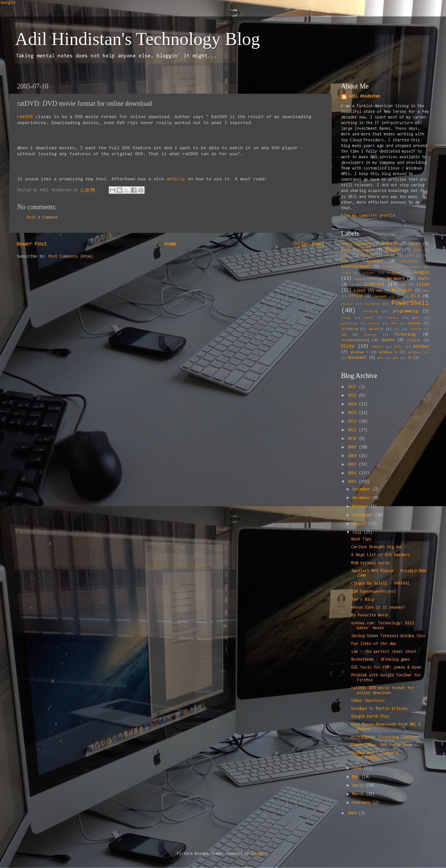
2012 (353, 422)
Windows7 (358, 358)
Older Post (309, 244)
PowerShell (410, 303)
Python (393, 318)
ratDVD (25, 117)
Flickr (369, 273)
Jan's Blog (362, 600)
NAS (426, 291)
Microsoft (402, 291)
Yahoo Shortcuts (368, 701)
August (360, 524)
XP (410, 358)
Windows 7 (360, 352)
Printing (370, 312)
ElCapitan (410, 261)
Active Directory (356, 244)
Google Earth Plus (370, 717)
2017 (353, 387)
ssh (344, 335)
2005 (353, 482)
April (359, 786)
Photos (347, 304)
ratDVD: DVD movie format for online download (383, 691)
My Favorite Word (369, 615)
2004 (353, 813)
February (362, 803)
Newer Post (32, 244)
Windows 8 (388, 352)
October (361, 507)
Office (356, 296)
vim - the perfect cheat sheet (384, 652)
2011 (353, 430)
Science (414, 324)
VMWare (377, 347)
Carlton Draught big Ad (376, 547)
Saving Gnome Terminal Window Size (388, 636)
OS (399, 297)
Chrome (390, 256)
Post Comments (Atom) (71, 257)
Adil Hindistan (364, 97)
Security (376, 329)
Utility (414, 340)
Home (171, 244)
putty (369, 318)
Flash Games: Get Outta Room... (385, 745)
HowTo (424, 279)
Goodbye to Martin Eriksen (379, 709)
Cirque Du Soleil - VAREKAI (380, 584)
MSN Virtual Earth (370, 563)
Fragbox (394, 273)
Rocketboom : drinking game (380, 660)
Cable (346, 256)
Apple (414, 244)
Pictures (372, 304)
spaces (416, 329)
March (359, 794)
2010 (353, 439)
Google (8, 3)
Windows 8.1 (418, 352)
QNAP (416, 318)
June (358, 768)
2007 (353, 465)
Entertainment (356, 267)
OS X (415, 296)
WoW (396, 358)
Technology (405, 335)
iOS (403, 285)
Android (389, 244)
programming (405, 311)
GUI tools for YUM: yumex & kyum (386, 668)
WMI (381, 358)
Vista (348, 346)
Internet (374, 284)
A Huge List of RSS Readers (380, 555)
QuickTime (349, 324)
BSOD (418, 250)
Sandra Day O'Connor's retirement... (375, 756)
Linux (360, 291)
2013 (353, 413)
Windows (421, 347)
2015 (353, 396)
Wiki (398, 347)
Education (373, 261)
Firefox (389, 267)
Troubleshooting (355, 340)
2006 (353, 473)
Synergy (370, 335)
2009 (353, 447)
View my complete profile (368, 216)
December (362, 489)
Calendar (367, 256)
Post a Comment (42, 218)
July (358, 533)
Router (374, 324)
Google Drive (365, 279)
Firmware (414, 267)
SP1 (397, 329)
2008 (353, 456)
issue (423, 284)
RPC (394, 324)
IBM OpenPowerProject (374, 592)
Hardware (395, 279)
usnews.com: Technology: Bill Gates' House (383, 626)
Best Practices (357, 250)
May (357, 777)
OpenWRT (381, 297)
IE (352, 285)
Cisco (409, 256)
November (362, 498)
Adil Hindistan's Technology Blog (138, 39)
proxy (346, 318)
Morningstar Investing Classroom (386, 737)
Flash (346, 273)
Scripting (349, 329)
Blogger (394, 250)
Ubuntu (388, 340)
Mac (379, 291)
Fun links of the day (374, 644)
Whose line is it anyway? (378, 608)
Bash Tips (361, 539)
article (176, 179)
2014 (353, 404)
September (364, 515)
